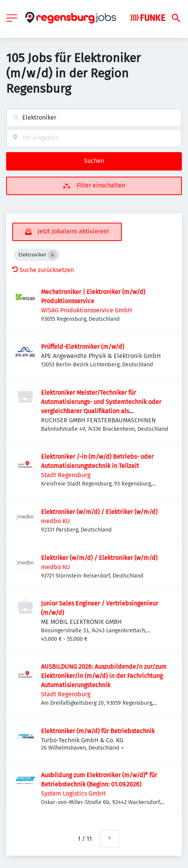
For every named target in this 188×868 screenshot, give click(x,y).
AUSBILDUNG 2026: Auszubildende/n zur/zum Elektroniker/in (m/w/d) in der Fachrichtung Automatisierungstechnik (104, 676)
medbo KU (56, 521)
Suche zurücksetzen (43, 270)
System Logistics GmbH (73, 793)
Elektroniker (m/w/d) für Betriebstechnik (98, 731)
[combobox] (94, 118)
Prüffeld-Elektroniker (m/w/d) (83, 347)
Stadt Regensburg (66, 475)
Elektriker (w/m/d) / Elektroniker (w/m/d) (99, 558)
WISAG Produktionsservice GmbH (87, 310)
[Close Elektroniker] (52, 255)
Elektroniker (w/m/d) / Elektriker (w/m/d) (99, 512)
